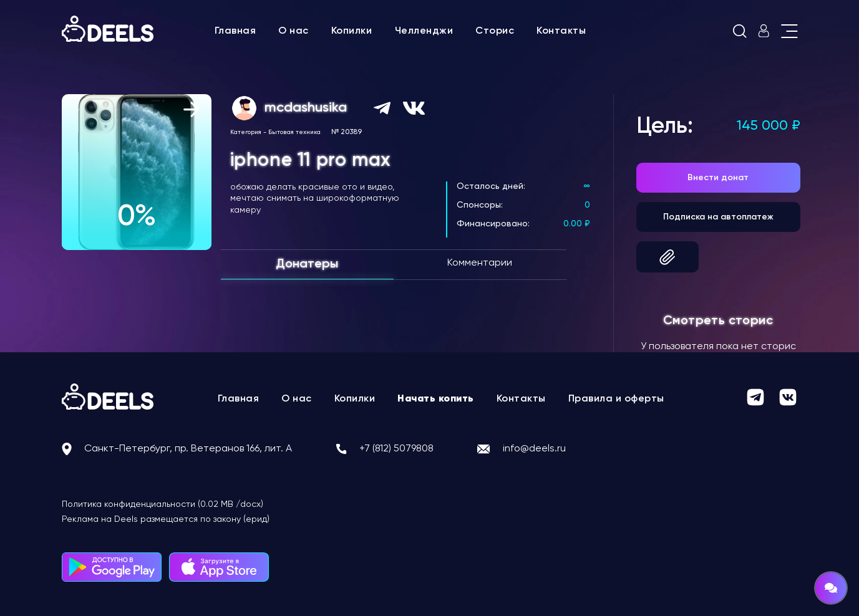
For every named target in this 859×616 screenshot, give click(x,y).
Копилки (352, 31)
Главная (235, 31)
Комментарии (480, 263)
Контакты (561, 31)
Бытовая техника (294, 132)
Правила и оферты (616, 399)
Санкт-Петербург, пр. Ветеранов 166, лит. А (188, 449)
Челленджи (424, 31)
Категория (246, 132)
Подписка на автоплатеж (718, 217)
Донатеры (307, 264)
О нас (294, 31)
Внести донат (718, 178)
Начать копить (436, 399)
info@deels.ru (534, 449)
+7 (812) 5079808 (396, 449)
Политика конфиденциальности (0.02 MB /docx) (163, 504)
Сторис (495, 31)
